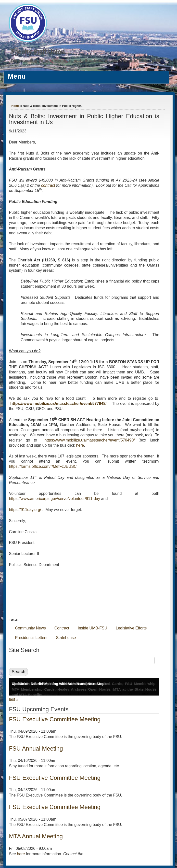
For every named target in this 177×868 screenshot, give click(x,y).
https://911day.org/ (25, 510)
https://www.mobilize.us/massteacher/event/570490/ (90, 440)
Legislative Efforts (131, 628)
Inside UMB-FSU (92, 628)
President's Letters (31, 638)
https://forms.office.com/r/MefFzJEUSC (43, 466)
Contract (62, 628)
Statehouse (66, 638)
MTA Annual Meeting (36, 836)
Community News (30, 628)
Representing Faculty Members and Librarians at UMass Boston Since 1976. (86, 61)
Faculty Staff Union (38, 51)
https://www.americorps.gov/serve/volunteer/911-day (54, 499)
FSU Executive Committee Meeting (55, 719)
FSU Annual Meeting (36, 748)
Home (15, 106)
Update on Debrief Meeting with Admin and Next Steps (59, 684)
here (80, 445)
